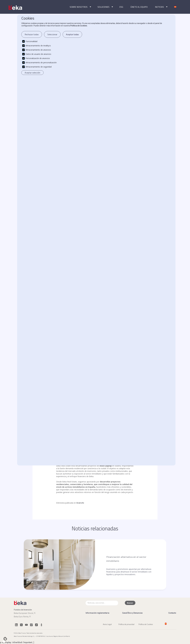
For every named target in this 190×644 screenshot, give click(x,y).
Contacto (172, 613)
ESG (121, 7)
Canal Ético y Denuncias (132, 613)
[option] (7, 642)
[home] (16, 8)
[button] (80, 7)
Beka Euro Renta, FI (22, 617)
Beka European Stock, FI (25, 613)
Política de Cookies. (79, 26)
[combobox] (4, 641)
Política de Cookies (146, 624)
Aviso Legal (107, 624)
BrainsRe (80, 503)
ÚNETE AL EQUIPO (139, 7)
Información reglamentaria (97, 613)
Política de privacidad (126, 624)
